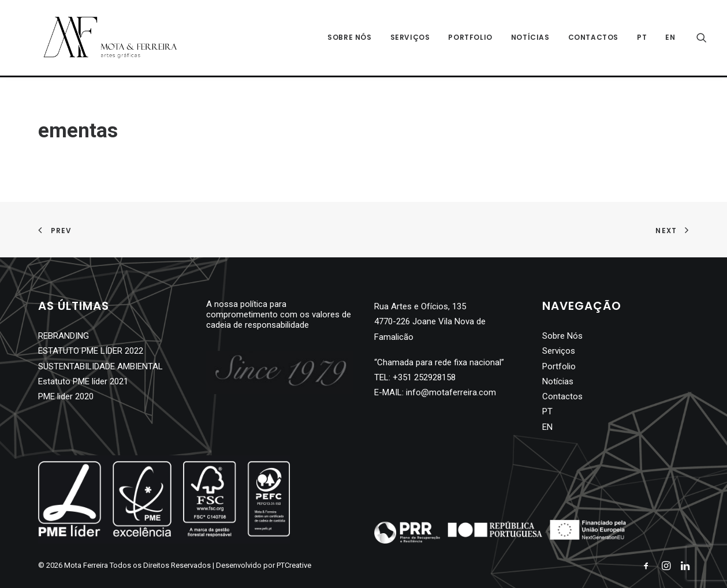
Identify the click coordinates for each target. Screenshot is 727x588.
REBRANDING (64, 336)
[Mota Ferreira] (99, 39)
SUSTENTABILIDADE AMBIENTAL (100, 366)
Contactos (593, 38)
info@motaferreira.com (451, 392)
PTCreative (294, 565)
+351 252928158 (424, 377)
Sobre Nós (349, 38)
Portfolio (470, 38)
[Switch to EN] (666, 39)
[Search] (702, 39)
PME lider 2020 (66, 396)
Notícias (530, 38)
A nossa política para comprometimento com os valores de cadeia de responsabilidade (279, 314)
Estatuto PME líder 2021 (83, 381)
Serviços (410, 38)
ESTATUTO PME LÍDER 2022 (91, 351)
